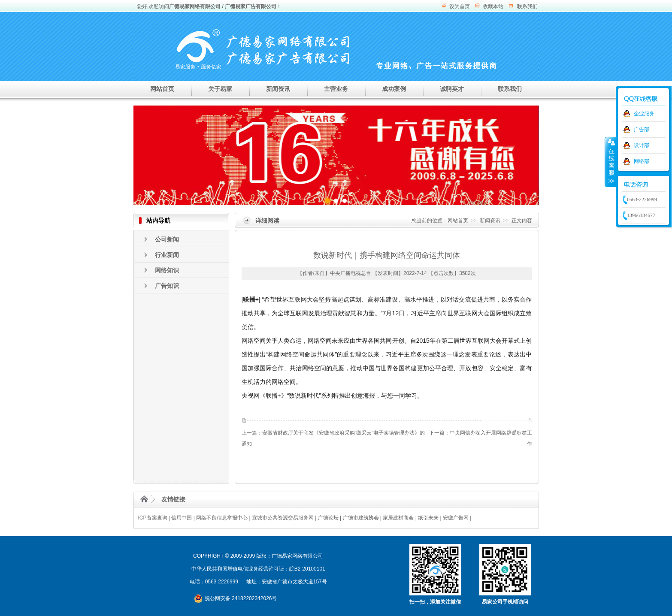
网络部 (642, 161)
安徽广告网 (456, 518)
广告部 (642, 130)
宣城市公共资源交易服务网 (283, 518)
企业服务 (644, 114)
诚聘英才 (452, 89)
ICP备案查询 (153, 518)
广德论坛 (328, 518)
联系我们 (527, 6)
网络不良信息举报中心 (222, 518)
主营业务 (336, 89)
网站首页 (162, 89)
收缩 (611, 162)
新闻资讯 (278, 89)
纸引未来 (428, 518)
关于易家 (220, 89)
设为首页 (460, 6)
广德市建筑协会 (361, 518)
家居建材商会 (398, 518)
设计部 (642, 145)
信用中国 (182, 518)
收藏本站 (493, 6)
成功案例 (394, 89)
